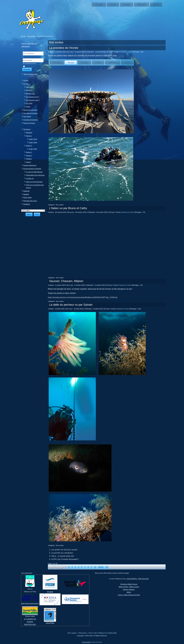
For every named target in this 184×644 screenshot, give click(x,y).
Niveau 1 (29, 136)
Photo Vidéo (28, 197)
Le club (26, 84)
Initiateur (29, 159)
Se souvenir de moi (29, 64)
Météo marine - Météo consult (129, 587)
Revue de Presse (29, 123)
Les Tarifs (29, 103)
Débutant (29, 132)
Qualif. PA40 (33, 149)
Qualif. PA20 (33, 139)
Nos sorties (31, 36)
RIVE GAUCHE (143, 579)
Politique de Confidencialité (107, 633)
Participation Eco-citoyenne (35, 175)
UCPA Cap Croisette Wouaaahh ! (65, 559)
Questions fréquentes (31, 120)
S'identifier (27, 69)
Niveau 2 (29, 146)
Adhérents (142, 4)
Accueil (113, 4)
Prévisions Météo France (129, 584)
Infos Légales (72, 633)
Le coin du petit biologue (34, 172)
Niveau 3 (29, 152)
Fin (107, 567)
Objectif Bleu (50, 623)
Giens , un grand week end (63, 556)
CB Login (99, 4)
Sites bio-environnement (34, 182)
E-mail (129, 52)
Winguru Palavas (129, 589)
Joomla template (86, 642)
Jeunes (28, 162)
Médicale (26, 191)
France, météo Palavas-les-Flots (129, 595)
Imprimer (123, 52)
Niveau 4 (29, 156)
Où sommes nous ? (33, 97)
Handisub (27, 204)
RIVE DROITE (132, 579)
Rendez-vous (30, 94)
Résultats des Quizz (30, 201)
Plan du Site (93, 633)
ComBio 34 (30, 178)
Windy (129, 592)
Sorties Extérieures (30, 165)
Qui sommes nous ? (33, 100)
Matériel (26, 194)
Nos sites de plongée (30, 113)
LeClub (156, 4)
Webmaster (83, 633)
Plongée (127, 4)
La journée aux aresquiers (62, 553)
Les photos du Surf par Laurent (64, 550)
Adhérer (29, 90)
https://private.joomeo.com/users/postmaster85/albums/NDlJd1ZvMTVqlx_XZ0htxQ (83, 297)
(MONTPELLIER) (30, 624)
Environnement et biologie (32, 169)
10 (95, 567)
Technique (27, 129)
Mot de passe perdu (31, 74)
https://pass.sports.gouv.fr (30, 603)
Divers (28, 107)
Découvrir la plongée (30, 110)
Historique (29, 87)
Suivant (101, 567)
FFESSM (50, 592)
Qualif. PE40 (33, 142)
